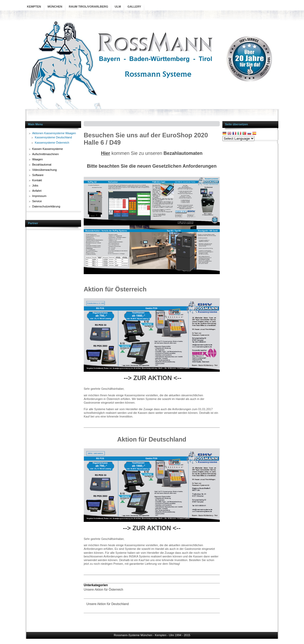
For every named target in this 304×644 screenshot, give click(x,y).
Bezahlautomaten (183, 153)
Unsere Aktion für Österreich (103, 590)
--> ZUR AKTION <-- (153, 378)
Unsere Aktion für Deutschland (108, 604)
